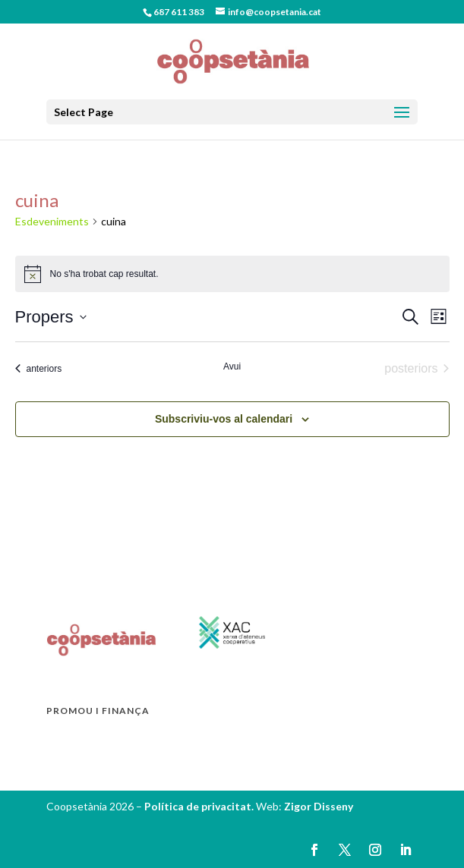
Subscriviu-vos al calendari (224, 419)
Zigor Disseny (319, 806)
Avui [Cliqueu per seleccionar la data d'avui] (232, 366)
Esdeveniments (52, 221)
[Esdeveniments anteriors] (39, 369)
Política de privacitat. (200, 806)
